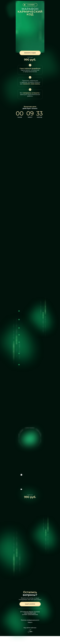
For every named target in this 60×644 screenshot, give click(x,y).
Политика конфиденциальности (30, 620)
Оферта (30, 622)
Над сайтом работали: (30, 628)
